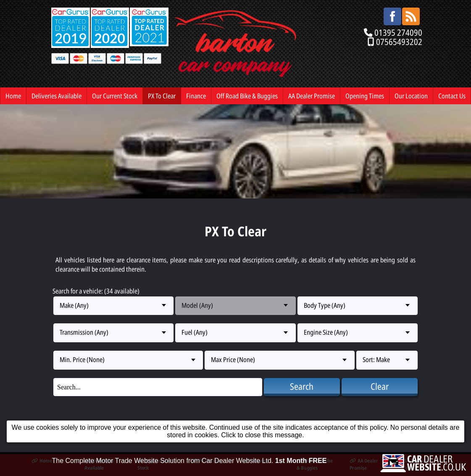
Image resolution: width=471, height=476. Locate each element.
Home (13, 96)
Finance (196, 96)
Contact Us (452, 96)
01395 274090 (398, 32)
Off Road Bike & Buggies (247, 96)
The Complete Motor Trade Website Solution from (189, 461)
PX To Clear (162, 96)
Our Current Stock (115, 96)
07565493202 (399, 42)
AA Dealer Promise (312, 96)
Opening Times (365, 96)
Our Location (411, 96)
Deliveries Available (57, 96)
